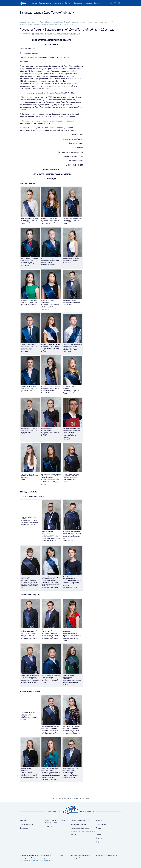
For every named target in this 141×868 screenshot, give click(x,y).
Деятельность (58, 3)
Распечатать (39, 34)
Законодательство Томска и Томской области (55, 821)
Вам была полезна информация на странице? (64, 34)
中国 (98, 841)
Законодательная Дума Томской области (47, 12)
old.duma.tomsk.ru (84, 857)
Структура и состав (45, 3)
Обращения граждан (78, 824)
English (99, 834)
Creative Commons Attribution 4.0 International (35, 860)
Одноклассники (102, 824)
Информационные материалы (82, 3)
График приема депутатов (80, 820)
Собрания (49, 826)
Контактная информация (80, 827)
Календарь (24, 827)
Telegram (99, 827)
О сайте (61, 855)
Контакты (97, 3)
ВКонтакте (100, 820)
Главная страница (23, 3)
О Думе (67, 3)
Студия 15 (114, 855)
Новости (34, 3)
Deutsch (99, 838)
